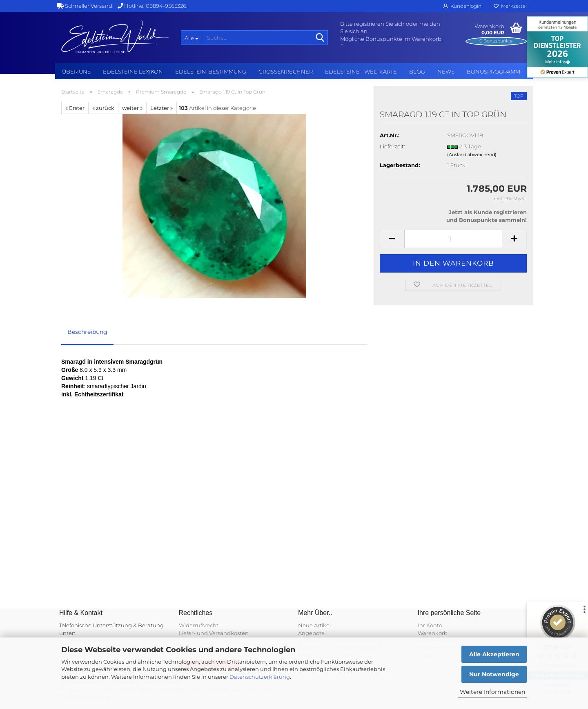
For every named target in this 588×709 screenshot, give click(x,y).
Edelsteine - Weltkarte (361, 72)
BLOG (417, 72)
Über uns (76, 72)
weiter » (132, 108)
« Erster (75, 108)
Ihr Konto (430, 625)
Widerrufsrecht (199, 625)
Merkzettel (510, 6)
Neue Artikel (314, 625)
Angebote (311, 633)
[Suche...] (191, 38)
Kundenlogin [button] (462, 6)
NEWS (446, 72)
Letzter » (161, 108)
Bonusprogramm (493, 72)
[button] (392, 239)
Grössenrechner (286, 72)
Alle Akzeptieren (494, 654)
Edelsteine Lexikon (133, 72)
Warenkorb (433, 633)
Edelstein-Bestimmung (211, 72)
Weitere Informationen (492, 692)
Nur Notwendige (494, 674)
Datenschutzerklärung (260, 677)
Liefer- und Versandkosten (214, 633)
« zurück (103, 108)
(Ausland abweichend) (472, 154)
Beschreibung (87, 332)
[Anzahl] (453, 239)
